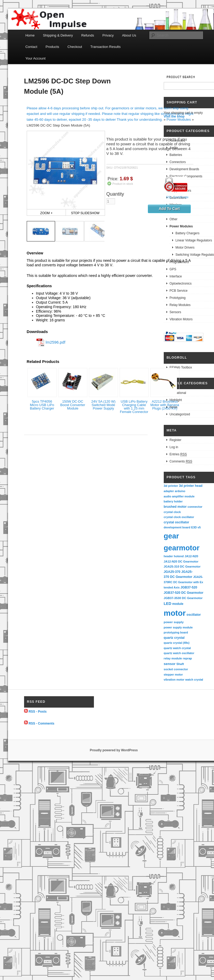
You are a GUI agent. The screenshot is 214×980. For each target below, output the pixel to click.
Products (52, 47)
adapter (169, 491)
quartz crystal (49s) (177, 643)
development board (177, 527)
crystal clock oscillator (179, 517)
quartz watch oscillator (179, 653)
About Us (129, 35)
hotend (179, 556)
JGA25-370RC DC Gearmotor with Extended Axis (183, 582)
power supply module (178, 627)
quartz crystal (174, 638)
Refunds (88, 35)
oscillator (194, 615)
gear (171, 536)
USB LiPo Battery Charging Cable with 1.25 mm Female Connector (134, 407)
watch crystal (194, 680)
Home (30, 35)
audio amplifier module (179, 496)
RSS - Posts (38, 712)
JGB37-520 (189, 587)
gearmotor (182, 548)
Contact (31, 47)
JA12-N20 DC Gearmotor (181, 561)
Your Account (35, 58)
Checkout (75, 47)
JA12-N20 (191, 556)
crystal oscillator (176, 522)
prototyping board (176, 632)
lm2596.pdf (56, 342)
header (168, 556)
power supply (174, 622)
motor (175, 613)
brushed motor (175, 507)
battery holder (173, 501)
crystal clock (172, 512)
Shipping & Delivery (58, 35)
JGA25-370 (172, 572)
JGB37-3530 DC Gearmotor (183, 598)
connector (195, 507)
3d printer (171, 486)
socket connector (176, 669)
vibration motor (174, 680)
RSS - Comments (41, 723)
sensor (170, 664)
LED (168, 604)
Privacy (108, 35)
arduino (180, 491)
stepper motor (173, 675)
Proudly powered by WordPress (114, 750)
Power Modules (179, 120)
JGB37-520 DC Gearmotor (184, 593)
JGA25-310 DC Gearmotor (182, 567)
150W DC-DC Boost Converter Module (73, 405)
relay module (173, 658)
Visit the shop (174, 116)
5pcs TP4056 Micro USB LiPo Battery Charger (42, 405)
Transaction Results (106, 47)
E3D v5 (196, 527)
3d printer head (191, 486)
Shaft (180, 664)
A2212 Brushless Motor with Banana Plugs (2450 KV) (165, 405)
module (178, 604)
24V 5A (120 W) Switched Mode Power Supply (103, 405)
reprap (187, 658)
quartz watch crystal (177, 648)
